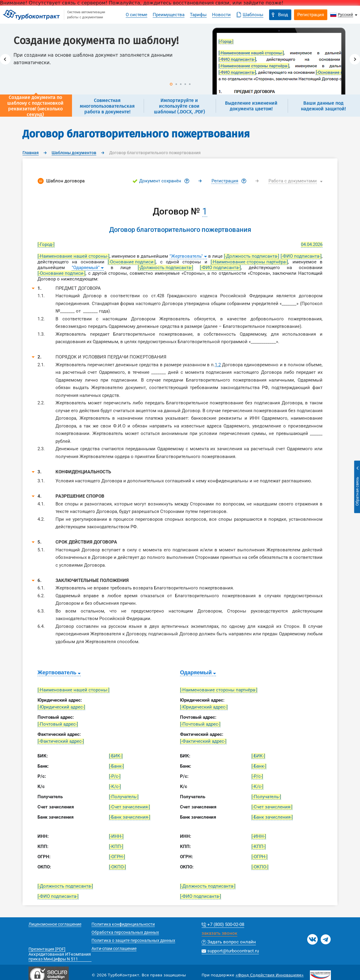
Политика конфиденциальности (123, 924)
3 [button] (181, 84)
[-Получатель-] (124, 797)
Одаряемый (196, 673)
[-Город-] (46, 244)
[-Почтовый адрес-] (58, 724)
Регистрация (225, 181)
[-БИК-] (116, 756)
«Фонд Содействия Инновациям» (270, 975)
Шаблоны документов (74, 153)
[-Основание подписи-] (132, 262)
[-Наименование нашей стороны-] (73, 256)
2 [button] (176, 84)
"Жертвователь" (186, 256)
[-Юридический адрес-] (61, 707)
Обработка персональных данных (125, 932)
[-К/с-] (115, 787)
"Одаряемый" (86, 268)
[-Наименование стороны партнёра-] (249, 262)
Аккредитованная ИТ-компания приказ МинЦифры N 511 (60, 957)
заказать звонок (219, 934)
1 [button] (171, 84)
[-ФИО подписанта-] (301, 256)
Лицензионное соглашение (55, 924)
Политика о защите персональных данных (133, 940)
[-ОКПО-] (117, 867)
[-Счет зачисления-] (129, 807)
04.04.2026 (312, 244)
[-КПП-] (116, 847)
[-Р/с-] (115, 776)
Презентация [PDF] (47, 949)
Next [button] (355, 59)
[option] (180, 59)
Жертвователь (57, 673)
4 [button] (185, 84)
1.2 (218, 365)
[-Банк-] (116, 766)
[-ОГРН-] (117, 857)
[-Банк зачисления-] (130, 817)
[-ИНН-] (116, 836)
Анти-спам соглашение (114, 949)
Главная (31, 153)
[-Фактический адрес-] (61, 741)
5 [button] (190, 84)
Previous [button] (5, 59)
